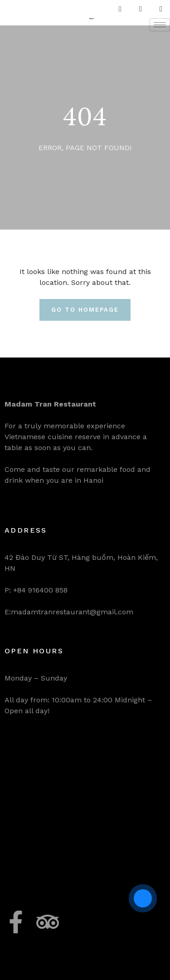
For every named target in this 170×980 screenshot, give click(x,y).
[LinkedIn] (161, 9)
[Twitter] (141, 9)
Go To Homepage (85, 310)
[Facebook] (120, 9)
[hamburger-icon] (160, 25)
